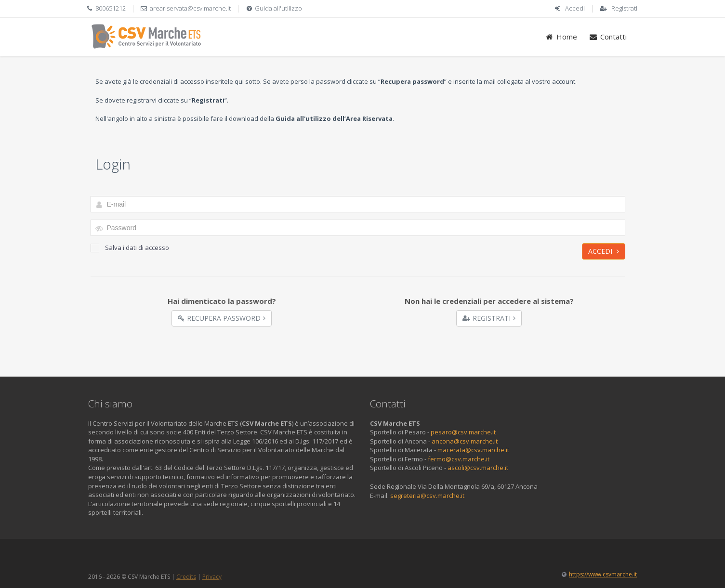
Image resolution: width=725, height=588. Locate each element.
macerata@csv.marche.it (473, 450)
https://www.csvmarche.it (603, 574)
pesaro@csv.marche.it (463, 432)
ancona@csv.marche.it (465, 441)
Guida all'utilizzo (278, 8)
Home (561, 37)
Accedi (575, 8)
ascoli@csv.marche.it (478, 468)
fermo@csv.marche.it (459, 459)
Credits (186, 577)
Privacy (212, 577)
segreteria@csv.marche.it (427, 496)
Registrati (624, 8)
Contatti (608, 37)
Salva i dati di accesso (130, 248)
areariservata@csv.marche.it (190, 8)
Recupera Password (222, 318)
